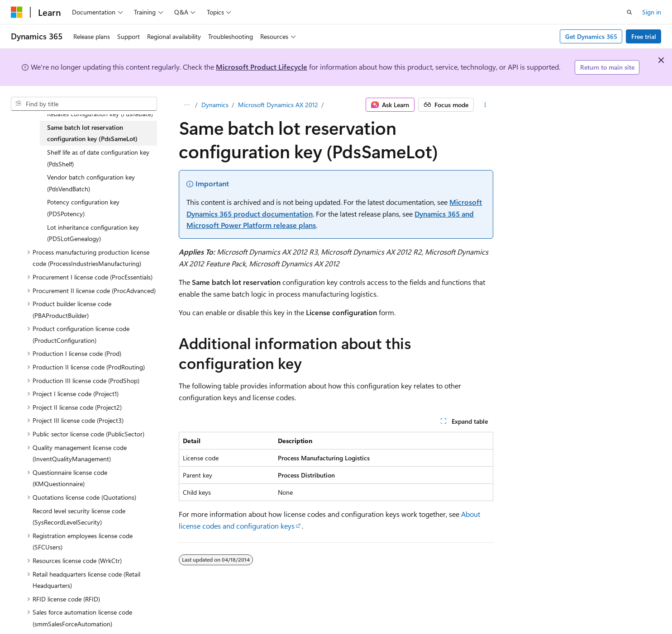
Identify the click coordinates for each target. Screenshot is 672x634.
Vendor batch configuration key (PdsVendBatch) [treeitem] (91, 183)
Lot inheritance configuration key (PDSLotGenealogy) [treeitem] (93, 233)
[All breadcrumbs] (187, 105)
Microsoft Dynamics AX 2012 (278, 105)
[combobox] (84, 104)
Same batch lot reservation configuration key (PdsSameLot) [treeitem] (92, 133)
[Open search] (629, 12)
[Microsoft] (17, 12)
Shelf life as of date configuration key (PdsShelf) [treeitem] (98, 158)
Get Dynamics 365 (591, 36)
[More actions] (485, 105)
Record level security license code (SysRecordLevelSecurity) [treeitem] (79, 517)
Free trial (644, 36)
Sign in (652, 12)
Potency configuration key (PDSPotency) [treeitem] (83, 208)
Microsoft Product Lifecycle (262, 67)
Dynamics (215, 105)
